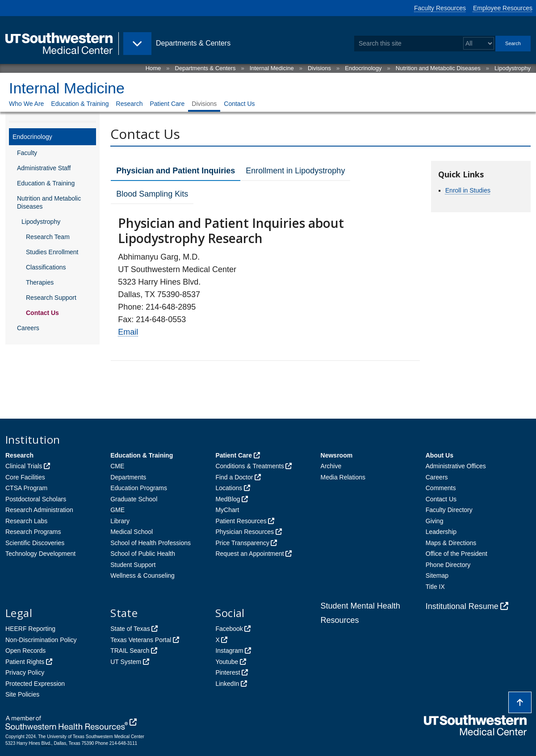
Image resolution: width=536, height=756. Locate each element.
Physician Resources (245, 532)
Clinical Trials (24, 466)
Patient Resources (241, 521)
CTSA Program (26, 488)
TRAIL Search (130, 651)
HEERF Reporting (30, 629)
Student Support (133, 565)
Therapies (40, 282)
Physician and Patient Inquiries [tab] (176, 171)
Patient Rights (25, 662)
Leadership (441, 532)
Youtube (227, 662)
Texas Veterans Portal (141, 640)
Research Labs (26, 521)
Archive (331, 466)
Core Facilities (25, 477)
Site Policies (22, 694)
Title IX (435, 587)
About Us (440, 455)
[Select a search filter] (479, 44)
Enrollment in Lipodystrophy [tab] (295, 171)
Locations (229, 488)
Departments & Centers (205, 68)
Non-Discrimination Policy (41, 640)
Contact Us (239, 104)
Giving (435, 521)
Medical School (132, 532)
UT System (126, 662)
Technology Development (40, 554)
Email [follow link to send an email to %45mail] (128, 332)
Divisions (319, 68)
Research (130, 104)
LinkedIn (227, 684)
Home (153, 68)
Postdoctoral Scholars (36, 499)
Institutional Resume (462, 606)
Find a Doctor (234, 477)
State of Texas (130, 629)
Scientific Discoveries (35, 543)
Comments (441, 488)
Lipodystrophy (513, 68)
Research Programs (33, 532)
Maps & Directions (451, 543)
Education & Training (80, 104)
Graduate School (134, 499)
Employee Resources (503, 8)
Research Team (48, 237)
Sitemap (437, 575)
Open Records (25, 651)
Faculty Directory (449, 510)
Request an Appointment (249, 554)
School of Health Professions (151, 543)
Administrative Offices (456, 466)
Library (120, 521)
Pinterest (228, 672)
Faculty (27, 153)
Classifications (46, 267)
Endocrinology (363, 68)
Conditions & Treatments (249, 466)
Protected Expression (35, 684)
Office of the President (456, 554)
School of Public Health (143, 554)
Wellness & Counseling (142, 575)
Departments (128, 477)
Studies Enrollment (52, 252)
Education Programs (139, 488)
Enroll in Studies (468, 190)
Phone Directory (448, 565)
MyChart (227, 510)
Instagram (229, 651)
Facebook (229, 629)
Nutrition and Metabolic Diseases (438, 68)
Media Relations (343, 477)
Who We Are (26, 104)
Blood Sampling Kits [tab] (152, 194)
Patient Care (167, 104)
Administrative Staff (44, 168)
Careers (28, 328)
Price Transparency (242, 543)
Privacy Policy (25, 672)
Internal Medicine (272, 68)
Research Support (51, 298)
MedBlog (228, 499)
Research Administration (39, 510)
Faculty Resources (440, 8)
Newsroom (337, 455)
